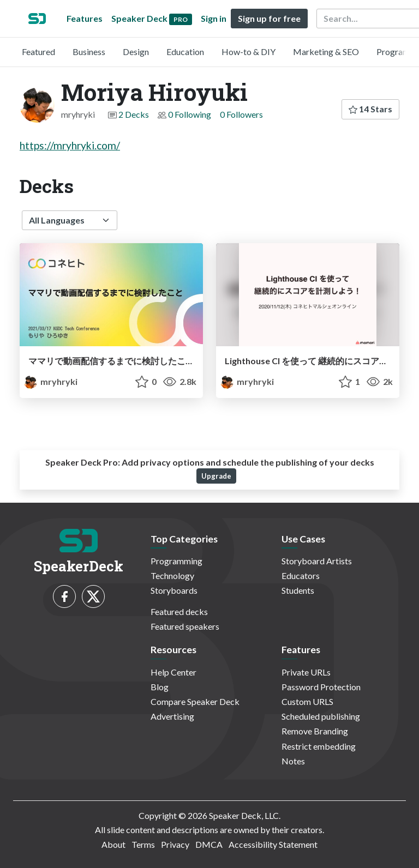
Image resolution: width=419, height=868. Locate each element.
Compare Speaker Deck (195, 701)
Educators (301, 575)
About (113, 844)
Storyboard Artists (317, 561)
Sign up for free (269, 18)
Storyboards (174, 590)
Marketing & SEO (326, 52)
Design (136, 52)
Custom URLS (307, 701)
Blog (160, 687)
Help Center (173, 672)
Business (89, 52)
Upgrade (216, 476)
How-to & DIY (249, 52)
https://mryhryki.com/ (70, 145)
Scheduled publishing (321, 716)
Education (185, 52)
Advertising (172, 716)
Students (298, 590)
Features (85, 18)
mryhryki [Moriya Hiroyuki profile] (51, 381)
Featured (38, 52)
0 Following (190, 114)
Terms (143, 844)
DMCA (209, 844)
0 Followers (241, 114)
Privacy (175, 844)
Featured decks (179, 611)
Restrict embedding (319, 746)
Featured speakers (185, 626)
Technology (172, 575)
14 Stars (370, 109)
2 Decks (134, 114)
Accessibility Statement (273, 844)
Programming (176, 561)
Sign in (214, 18)
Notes (293, 761)
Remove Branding (315, 731)
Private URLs (306, 672)
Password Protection (321, 687)
